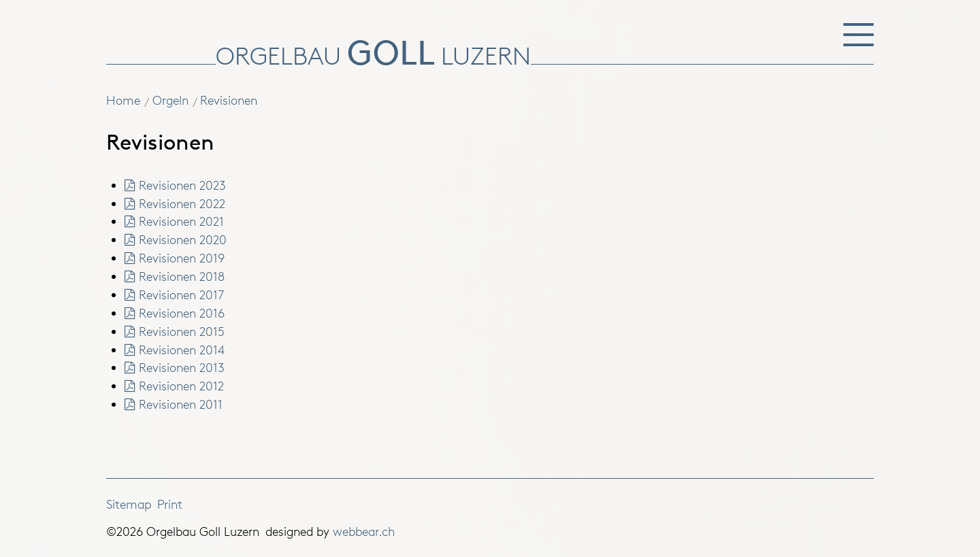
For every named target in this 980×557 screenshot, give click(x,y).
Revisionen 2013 (175, 367)
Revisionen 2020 (176, 239)
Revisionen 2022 (175, 203)
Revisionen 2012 (175, 386)
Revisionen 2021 (175, 221)
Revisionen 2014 (175, 350)
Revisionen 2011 (174, 404)
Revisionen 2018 (175, 276)
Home (123, 100)
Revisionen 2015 (175, 331)
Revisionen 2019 (175, 258)
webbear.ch (364, 531)
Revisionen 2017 (175, 294)
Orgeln (170, 100)
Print (170, 504)
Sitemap (129, 504)
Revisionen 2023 (176, 185)
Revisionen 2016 (175, 313)
